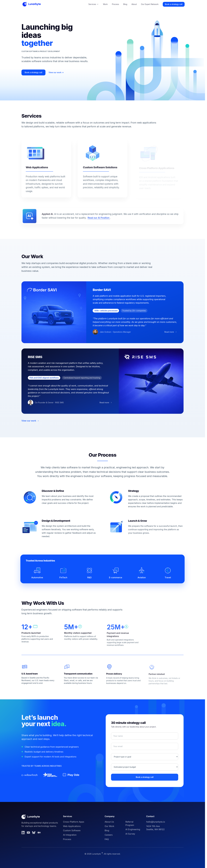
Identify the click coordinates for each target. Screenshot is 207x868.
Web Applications (72, 826)
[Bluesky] (34, 833)
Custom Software (72, 830)
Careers (109, 835)
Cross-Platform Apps (74, 822)
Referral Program (130, 823)
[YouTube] (28, 833)
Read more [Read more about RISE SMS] (109, 403)
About (134, 4)
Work (105, 4)
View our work (30, 421)
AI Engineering (133, 829)
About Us (109, 822)
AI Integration (70, 835)
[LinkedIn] (23, 833)
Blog (125, 4)
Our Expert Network (150, 4)
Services (94, 4)
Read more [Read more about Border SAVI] (168, 333)
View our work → (56, 72)
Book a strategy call (174, 4)
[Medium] (39, 833)
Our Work (109, 826)
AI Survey (130, 834)
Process (115, 4)
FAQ (107, 839)
